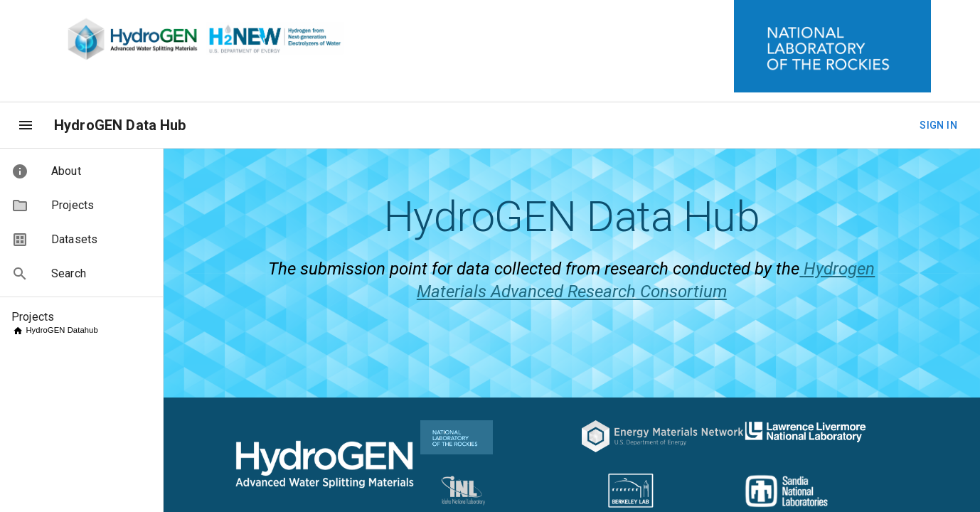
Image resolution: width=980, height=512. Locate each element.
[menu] (26, 125)
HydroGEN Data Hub (120, 125)
